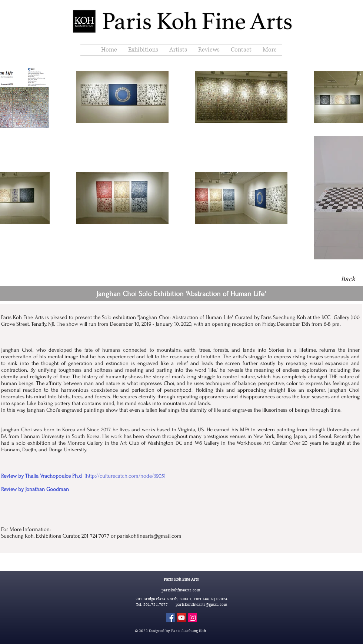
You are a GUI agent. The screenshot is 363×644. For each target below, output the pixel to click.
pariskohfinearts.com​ (181, 590)
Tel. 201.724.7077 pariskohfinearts (171, 605)
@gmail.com (216, 605)
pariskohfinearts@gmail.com (149, 536)
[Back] (348, 279)
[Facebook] (170, 618)
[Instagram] (193, 618)
